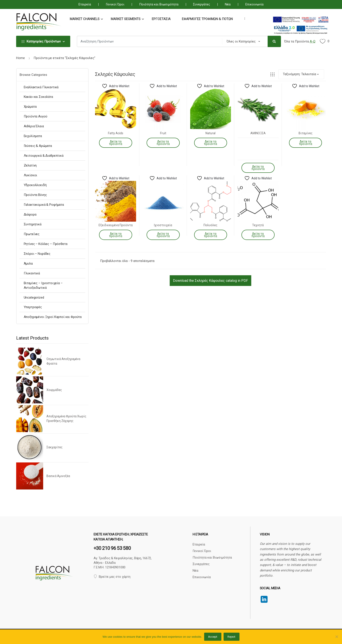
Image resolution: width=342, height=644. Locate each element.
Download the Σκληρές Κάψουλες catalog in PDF (210, 281)
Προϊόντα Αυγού (36, 116)
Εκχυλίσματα (33, 136)
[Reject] (337, 637)
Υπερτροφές (33, 307)
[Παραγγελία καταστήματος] (301, 74)
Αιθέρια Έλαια (34, 126)
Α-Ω (313, 41)
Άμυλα (28, 263)
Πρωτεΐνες (32, 234)
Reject (231, 637)
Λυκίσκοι (31, 175)
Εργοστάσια (161, 19)
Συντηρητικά (33, 224)
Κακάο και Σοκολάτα (38, 97)
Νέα (228, 4)
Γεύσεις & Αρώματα (38, 146)
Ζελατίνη (30, 165)
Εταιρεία (85, 4)
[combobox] (148, 41)
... (243, 19)
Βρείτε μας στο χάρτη (112, 577)
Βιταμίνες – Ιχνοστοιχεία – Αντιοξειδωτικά (43, 285)
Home (21, 58)
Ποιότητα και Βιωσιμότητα (159, 4)
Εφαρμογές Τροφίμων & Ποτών (207, 19)
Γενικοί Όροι (115, 4)
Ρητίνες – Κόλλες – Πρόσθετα (46, 244)
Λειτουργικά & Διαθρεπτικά (44, 156)
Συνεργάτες (202, 4)
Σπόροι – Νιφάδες (37, 254)
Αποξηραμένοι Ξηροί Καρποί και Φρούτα (53, 317)
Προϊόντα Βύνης (35, 195)
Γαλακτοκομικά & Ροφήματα (44, 205)
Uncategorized (34, 297)
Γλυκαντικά (32, 273)
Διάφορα (30, 214)
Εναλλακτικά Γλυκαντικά (41, 87)
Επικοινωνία (254, 4)
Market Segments (126, 19)
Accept (213, 637)
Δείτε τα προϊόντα (116, 143)
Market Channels (85, 19)
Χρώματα (30, 107)
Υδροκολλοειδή (35, 185)
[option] (52, 419)
